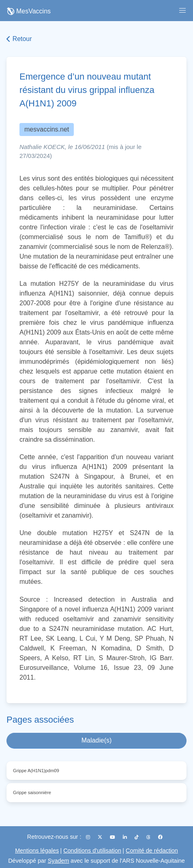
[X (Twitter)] (101, 837)
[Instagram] (89, 837)
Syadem (59, 861)
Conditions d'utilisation (92, 851)
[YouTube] (113, 837)
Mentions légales (37, 851)
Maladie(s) (97, 740)
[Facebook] (160, 837)
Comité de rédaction (152, 851)
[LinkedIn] (125, 837)
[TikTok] (137, 837)
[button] (182, 11)
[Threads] (149, 837)
